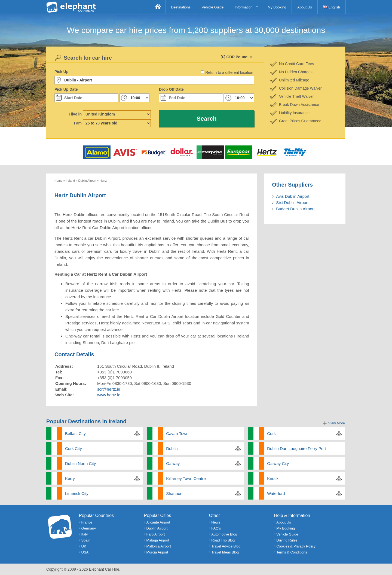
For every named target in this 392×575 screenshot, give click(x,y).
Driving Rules (287, 540)
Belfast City (75, 433)
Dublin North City (80, 463)
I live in (75, 114)
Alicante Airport (158, 522)
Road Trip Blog (223, 540)
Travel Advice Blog (226, 546)
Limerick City (77, 493)
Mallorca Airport (158, 546)
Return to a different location (229, 72)
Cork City (73, 448)
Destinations (181, 7)
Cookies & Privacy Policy (296, 546)
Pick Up (61, 72)
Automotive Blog (224, 534)
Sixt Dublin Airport (292, 203)
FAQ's (216, 528)
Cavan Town (177, 433)
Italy (85, 534)
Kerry (70, 478)
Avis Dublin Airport (293, 196)
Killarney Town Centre (186, 478)
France (87, 522)
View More (337, 423)
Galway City (278, 463)
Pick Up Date (66, 89)
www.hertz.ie (109, 395)
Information (244, 7)
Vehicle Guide (213, 7)
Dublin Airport (157, 528)
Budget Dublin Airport (295, 209)
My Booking (277, 7)
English (332, 7)
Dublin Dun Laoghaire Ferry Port (296, 448)
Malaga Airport (158, 540)
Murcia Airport (157, 552)
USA (85, 552)
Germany (89, 528)
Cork (271, 433)
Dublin (172, 448)
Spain (86, 540)
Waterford (276, 493)
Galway (173, 463)
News (216, 522)
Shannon (174, 493)
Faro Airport (155, 534)
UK (84, 546)
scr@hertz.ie (109, 389)
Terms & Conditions (292, 552)
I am (78, 123)
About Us (304, 7)
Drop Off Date (171, 89)
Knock (273, 478)
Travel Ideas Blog (225, 552)
